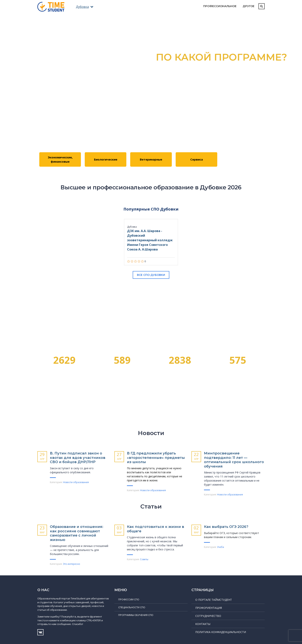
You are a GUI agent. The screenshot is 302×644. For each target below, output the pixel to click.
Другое (249, 6)
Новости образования (76, 482)
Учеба (221, 547)
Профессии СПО (129, 599)
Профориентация (209, 608)
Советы (144, 559)
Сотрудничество (208, 616)
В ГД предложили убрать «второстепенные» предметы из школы (156, 458)
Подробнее (151, 112)
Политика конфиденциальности (221, 632)
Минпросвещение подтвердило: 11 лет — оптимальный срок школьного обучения (234, 460)
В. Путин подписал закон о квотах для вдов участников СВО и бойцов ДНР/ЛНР (78, 458)
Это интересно (72, 564)
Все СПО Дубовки (151, 275)
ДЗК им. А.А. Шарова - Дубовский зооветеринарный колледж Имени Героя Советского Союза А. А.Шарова (150, 240)
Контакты (203, 624)
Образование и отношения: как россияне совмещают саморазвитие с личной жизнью (77, 533)
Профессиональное (220, 6)
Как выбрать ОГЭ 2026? (226, 527)
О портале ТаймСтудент (214, 600)
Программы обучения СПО (136, 615)
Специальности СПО (132, 607)
